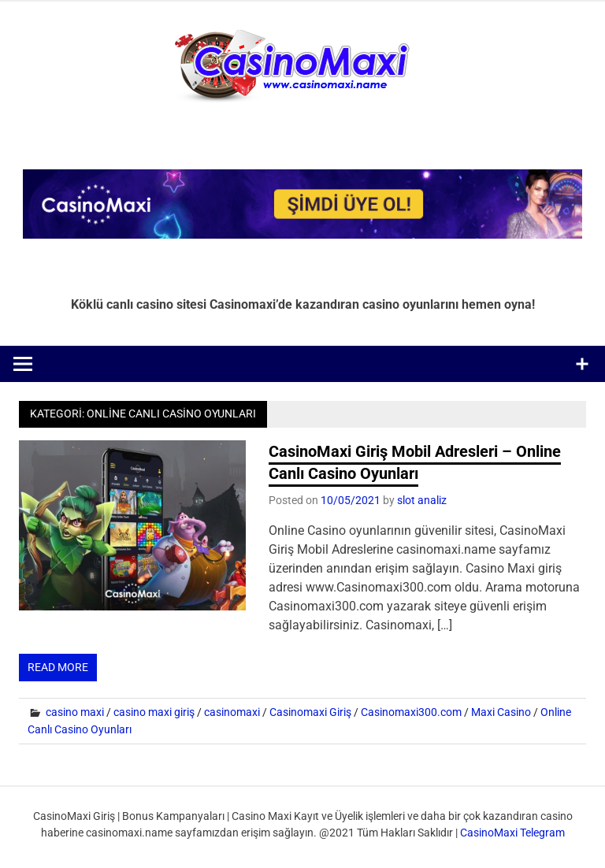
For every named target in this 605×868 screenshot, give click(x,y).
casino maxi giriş (154, 712)
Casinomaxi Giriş (310, 712)
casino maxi (75, 712)
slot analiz (422, 500)
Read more (58, 667)
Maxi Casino (501, 712)
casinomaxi (232, 712)
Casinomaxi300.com (411, 712)
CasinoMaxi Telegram (512, 833)
